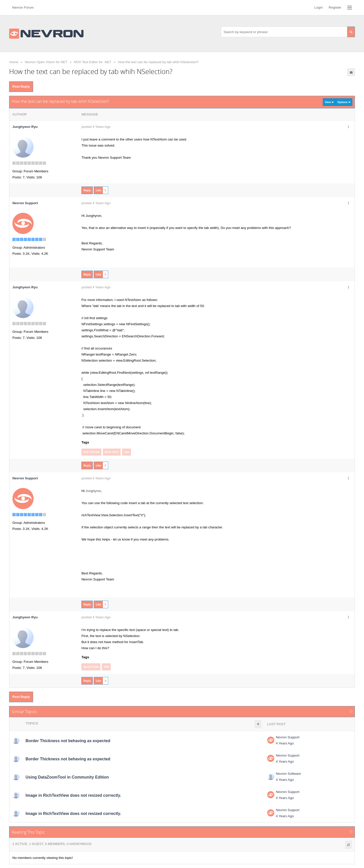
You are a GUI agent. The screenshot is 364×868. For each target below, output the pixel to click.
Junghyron (93, 491)
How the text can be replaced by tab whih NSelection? (158, 62)
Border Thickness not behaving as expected (68, 741)
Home (14, 62)
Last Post (276, 724)
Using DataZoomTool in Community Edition (67, 777)
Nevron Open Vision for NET (46, 62)
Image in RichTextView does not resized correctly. (73, 795)
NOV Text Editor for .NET (93, 62)
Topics (32, 723)
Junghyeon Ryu (25, 127)
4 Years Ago (285, 743)
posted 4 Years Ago (96, 127)
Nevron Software (288, 774)
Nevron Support (288, 737)
